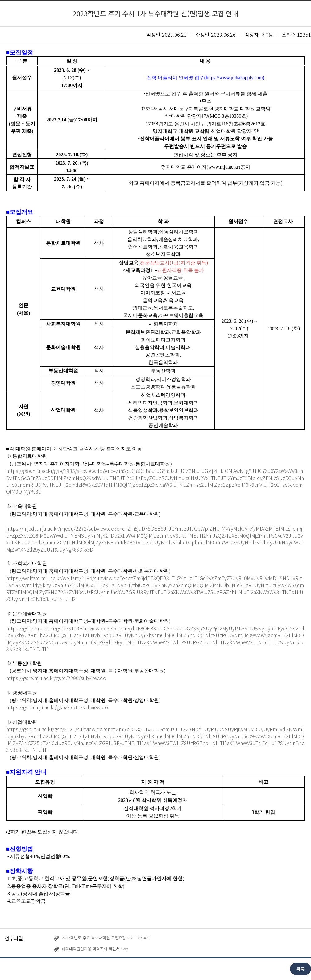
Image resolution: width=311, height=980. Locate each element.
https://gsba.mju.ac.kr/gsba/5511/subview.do (57, 707)
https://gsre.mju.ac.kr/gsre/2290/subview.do (56, 678)
